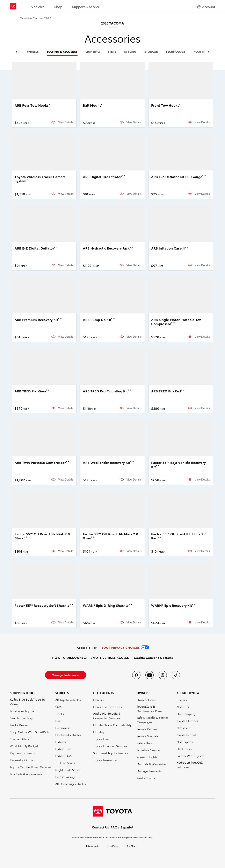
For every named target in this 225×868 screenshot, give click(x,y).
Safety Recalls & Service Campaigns (153, 720)
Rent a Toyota (146, 778)
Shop (58, 6)
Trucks (60, 714)
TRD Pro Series (65, 763)
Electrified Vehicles (68, 735)
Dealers (98, 700)
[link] (87, 647)
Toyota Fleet (101, 739)
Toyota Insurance (105, 760)
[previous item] (17, 52)
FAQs (115, 827)
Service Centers (147, 729)
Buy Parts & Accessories (26, 774)
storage (151, 52)
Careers (182, 700)
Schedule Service (148, 750)
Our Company (186, 714)
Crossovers (63, 728)
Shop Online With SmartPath (30, 732)
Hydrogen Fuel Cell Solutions (190, 765)
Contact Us (100, 827)
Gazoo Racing (65, 777)
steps (112, 52)
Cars (58, 721)
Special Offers (19, 739)
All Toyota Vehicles (68, 700)
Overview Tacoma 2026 (35, 18)
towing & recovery (62, 52)
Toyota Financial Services (110, 746)
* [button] (49, 105)
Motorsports (185, 742)
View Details (66, 122)
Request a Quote (21, 760)
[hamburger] (206, 7)
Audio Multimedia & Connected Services (107, 716)
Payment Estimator (23, 753)
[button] (153, 658)
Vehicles (38, 6)
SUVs (59, 707)
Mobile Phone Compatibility (112, 725)
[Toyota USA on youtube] (150, 675)
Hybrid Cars (63, 749)
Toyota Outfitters (188, 721)
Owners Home (146, 700)
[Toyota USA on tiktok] (176, 675)
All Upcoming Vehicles (71, 784)
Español (127, 827)
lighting (93, 52)
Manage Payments (149, 771)
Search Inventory (21, 718)
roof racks (203, 52)
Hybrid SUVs (64, 756)
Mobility (99, 732)
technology (176, 52)
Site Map (131, 846)
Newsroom (184, 728)
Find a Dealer (19, 725)
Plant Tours (184, 749)
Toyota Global (186, 735)
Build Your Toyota (22, 711)
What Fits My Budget (24, 746)
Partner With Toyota (190, 756)
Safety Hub (144, 743)
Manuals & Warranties (152, 764)
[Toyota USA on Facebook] (136, 675)
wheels (33, 52)
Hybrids (61, 742)
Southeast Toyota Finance (111, 753)
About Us (183, 707)
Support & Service (86, 6)
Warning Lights (147, 757)
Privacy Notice (93, 846)
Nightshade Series (68, 770)
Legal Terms (113, 846)
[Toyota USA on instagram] (163, 675)
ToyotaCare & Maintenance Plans (149, 709)
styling (130, 52)
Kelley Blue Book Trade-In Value (27, 702)
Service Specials (147, 736)
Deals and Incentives (107, 707)
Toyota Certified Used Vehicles (31, 767)
